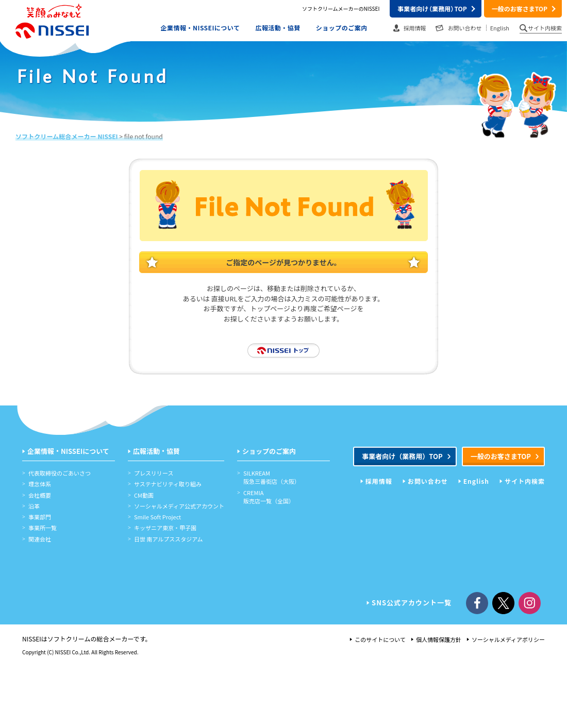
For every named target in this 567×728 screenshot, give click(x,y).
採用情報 (415, 28)
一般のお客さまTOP (520, 9)
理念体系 (40, 484)
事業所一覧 (43, 528)
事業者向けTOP (432, 9)
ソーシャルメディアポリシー (508, 639)
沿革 (34, 506)
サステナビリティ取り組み (168, 484)
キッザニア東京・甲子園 (165, 528)
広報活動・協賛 (278, 27)
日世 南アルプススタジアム (169, 539)
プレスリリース (154, 473)
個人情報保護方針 (439, 639)
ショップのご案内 (342, 27)
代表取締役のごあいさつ (60, 473)
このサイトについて (380, 639)
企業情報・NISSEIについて (201, 27)
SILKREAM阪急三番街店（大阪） (272, 477)
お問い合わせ (465, 28)
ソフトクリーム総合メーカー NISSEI (67, 136)
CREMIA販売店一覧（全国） (269, 497)
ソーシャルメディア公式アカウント (179, 506)
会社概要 (40, 495)
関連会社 (40, 539)
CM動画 (144, 495)
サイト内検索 (545, 28)
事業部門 (40, 517)
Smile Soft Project (157, 517)
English (500, 28)
